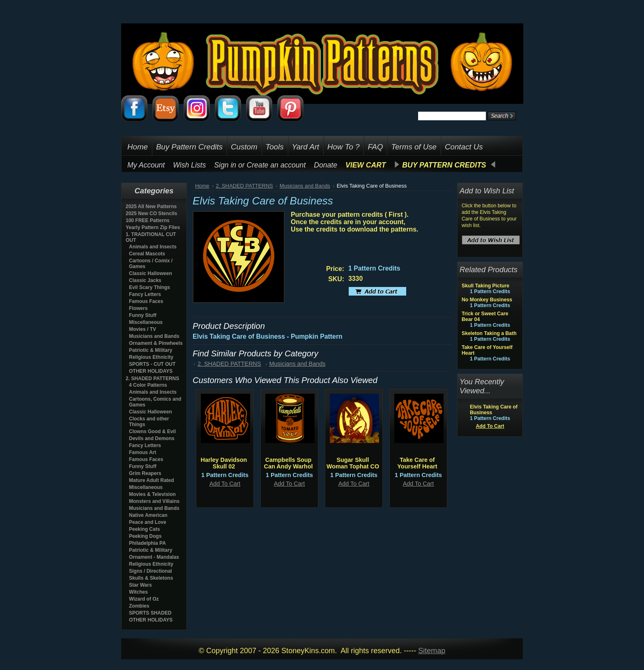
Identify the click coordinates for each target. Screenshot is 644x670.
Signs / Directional (151, 571)
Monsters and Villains (154, 501)
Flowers (138, 308)
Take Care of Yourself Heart (417, 463)
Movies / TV (143, 329)
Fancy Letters (145, 294)
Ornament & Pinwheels (156, 343)
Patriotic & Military (151, 350)
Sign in (225, 165)
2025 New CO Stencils (151, 213)
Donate (325, 165)
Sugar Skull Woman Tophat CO (353, 463)
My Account (146, 165)
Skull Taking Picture (485, 286)
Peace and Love (148, 522)
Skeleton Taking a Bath (489, 333)
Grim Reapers (145, 473)
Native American (148, 515)
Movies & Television (152, 494)
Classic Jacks (145, 280)
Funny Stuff (143, 315)
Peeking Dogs (145, 536)
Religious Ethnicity (151, 357)
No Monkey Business (487, 300)
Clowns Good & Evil (152, 431)
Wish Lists (189, 165)
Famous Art (143, 452)
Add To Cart (225, 484)
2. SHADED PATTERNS (152, 379)
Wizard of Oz (144, 599)
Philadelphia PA (147, 543)
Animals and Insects (153, 247)
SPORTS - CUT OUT (152, 364)
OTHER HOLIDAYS (151, 371)
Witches (138, 592)
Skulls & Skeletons (151, 578)
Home (202, 186)
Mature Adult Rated (152, 480)
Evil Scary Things (149, 287)
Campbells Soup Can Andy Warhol (289, 463)
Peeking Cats (144, 529)
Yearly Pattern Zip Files (153, 227)
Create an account (276, 165)
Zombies (139, 606)
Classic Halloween (151, 273)
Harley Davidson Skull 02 (224, 463)
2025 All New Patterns (151, 207)
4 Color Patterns (148, 385)
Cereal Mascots (147, 254)
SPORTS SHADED (150, 613)
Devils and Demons (152, 438)
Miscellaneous (146, 322)
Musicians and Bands (154, 336)
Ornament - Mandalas (154, 557)
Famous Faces (146, 301)
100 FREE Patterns (148, 220)
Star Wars (140, 585)
